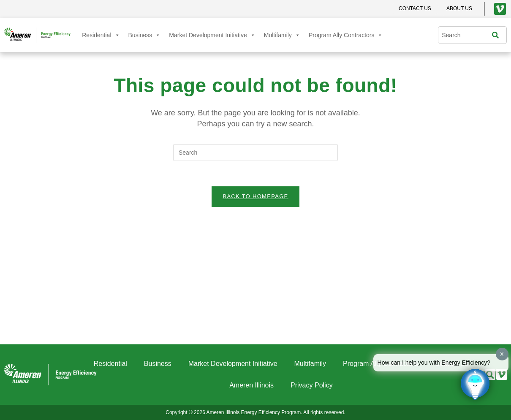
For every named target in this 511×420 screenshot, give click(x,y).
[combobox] (467, 35)
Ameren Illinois (251, 385)
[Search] (497, 35)
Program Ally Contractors (346, 35)
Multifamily (282, 35)
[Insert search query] (255, 153)
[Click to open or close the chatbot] (475, 384)
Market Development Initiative (212, 35)
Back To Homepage (255, 197)
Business (145, 35)
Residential (101, 35)
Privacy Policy (312, 385)
